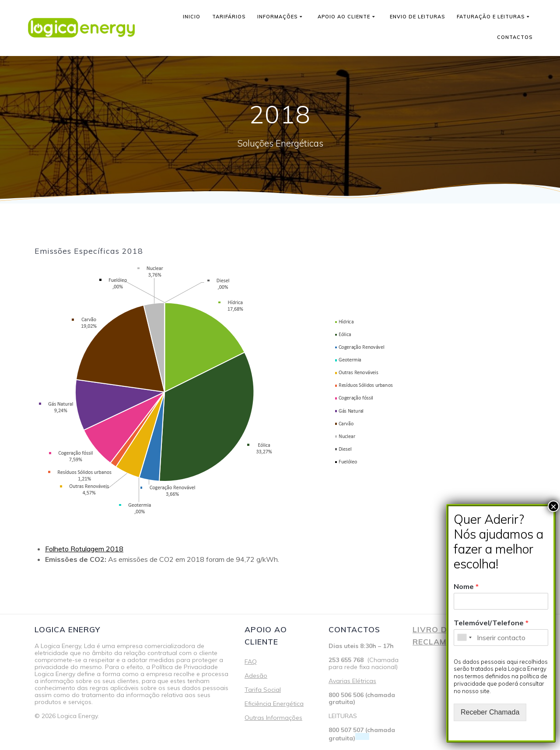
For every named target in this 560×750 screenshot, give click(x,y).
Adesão (256, 676)
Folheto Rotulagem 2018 (84, 549)
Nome (466, 586)
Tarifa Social (263, 690)
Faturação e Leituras (491, 17)
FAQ (251, 662)
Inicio (192, 17)
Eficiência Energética (274, 704)
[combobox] (464, 638)
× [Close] (553, 506)
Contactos (515, 37)
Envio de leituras (417, 17)
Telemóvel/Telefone (491, 623)
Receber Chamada (490, 712)
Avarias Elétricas (352, 681)
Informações (277, 17)
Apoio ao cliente (344, 17)
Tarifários (229, 17)
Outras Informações (273, 718)
